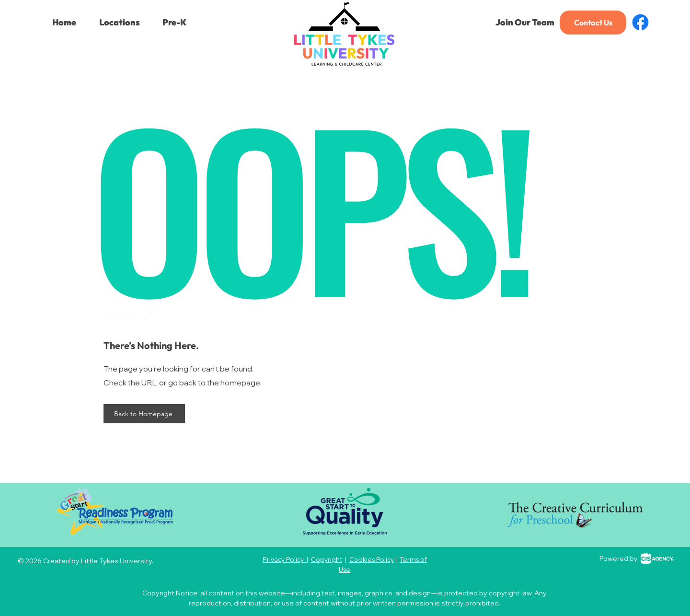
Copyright (327, 559)
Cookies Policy (372, 559)
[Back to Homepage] (144, 414)
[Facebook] (640, 22)
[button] (120, 23)
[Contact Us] (593, 23)
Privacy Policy (285, 559)
